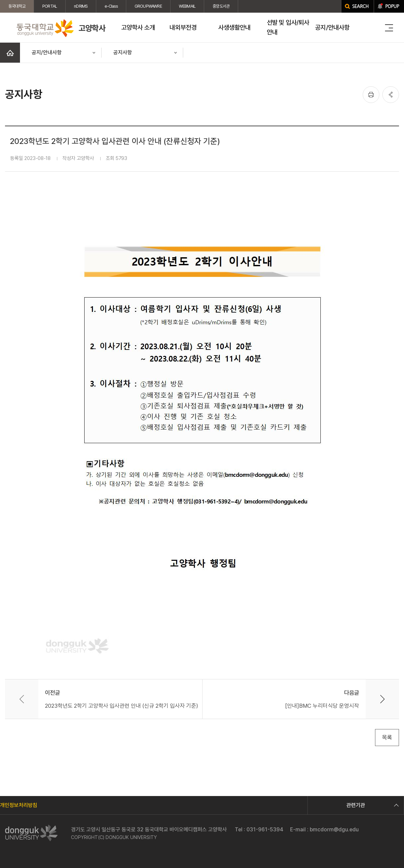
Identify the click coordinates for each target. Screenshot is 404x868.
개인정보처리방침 (19, 805)
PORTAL (50, 6)
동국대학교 (17, 6)
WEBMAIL (187, 6)
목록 (387, 737)
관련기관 (372, 805)
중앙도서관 (221, 6)
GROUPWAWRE (148, 6)
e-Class (111, 6)
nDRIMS (81, 6)
